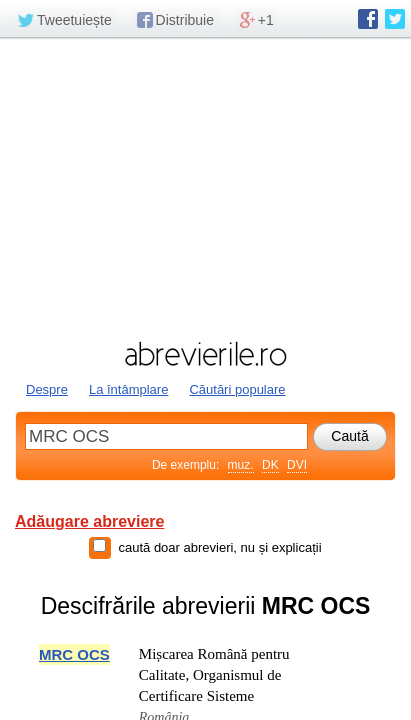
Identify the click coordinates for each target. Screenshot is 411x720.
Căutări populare (237, 389)
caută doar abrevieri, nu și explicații (219, 547)
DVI (297, 465)
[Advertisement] (205, 187)
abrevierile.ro (205, 354)
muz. (241, 465)
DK (270, 465)
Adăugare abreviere (89, 521)
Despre (47, 389)
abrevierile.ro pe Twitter (395, 19)
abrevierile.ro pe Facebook (368, 19)
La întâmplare (129, 389)
